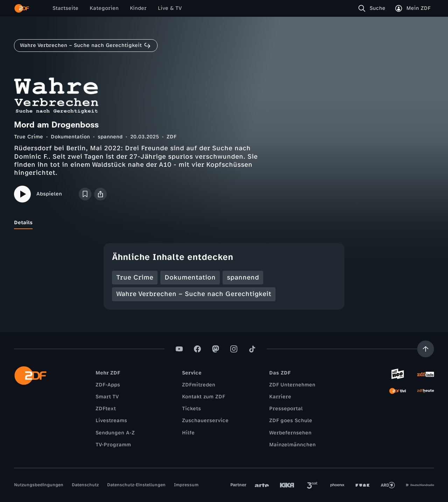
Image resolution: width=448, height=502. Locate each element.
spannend (110, 137)
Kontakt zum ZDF (204, 397)
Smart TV (107, 397)
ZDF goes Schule (291, 421)
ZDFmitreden (199, 385)
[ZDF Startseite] (22, 8)
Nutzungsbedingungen (39, 485)
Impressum (186, 485)
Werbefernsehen (290, 433)
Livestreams (111, 421)
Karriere (280, 397)
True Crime (29, 137)
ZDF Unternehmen (292, 385)
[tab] (23, 223)
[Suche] (373, 8)
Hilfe (188, 433)
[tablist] (224, 223)
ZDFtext (106, 409)
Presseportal (286, 409)
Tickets (191, 409)
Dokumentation (70, 137)
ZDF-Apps (108, 385)
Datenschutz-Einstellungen (136, 485)
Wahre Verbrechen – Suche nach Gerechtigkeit (194, 294)
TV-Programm (113, 445)
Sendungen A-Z (115, 433)
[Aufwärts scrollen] (426, 349)
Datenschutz (85, 485)
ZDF (171, 137)
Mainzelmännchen (292, 445)
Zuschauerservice (205, 421)
